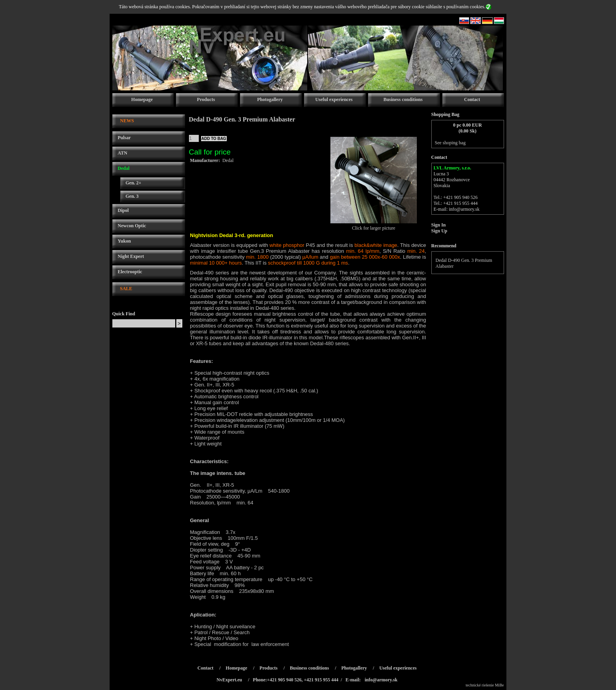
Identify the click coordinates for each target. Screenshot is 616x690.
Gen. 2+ (134, 183)
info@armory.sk (464, 209)
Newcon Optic (132, 226)
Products (206, 99)
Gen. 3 (132, 196)
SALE (126, 289)
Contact (472, 99)
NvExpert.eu (229, 680)
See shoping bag (450, 143)
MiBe (500, 685)
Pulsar (124, 138)
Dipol (123, 210)
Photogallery (270, 99)
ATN (123, 153)
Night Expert (131, 256)
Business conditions (403, 99)
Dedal (124, 168)
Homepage (142, 99)
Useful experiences (334, 99)
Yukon (125, 241)
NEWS (127, 121)
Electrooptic (130, 272)
